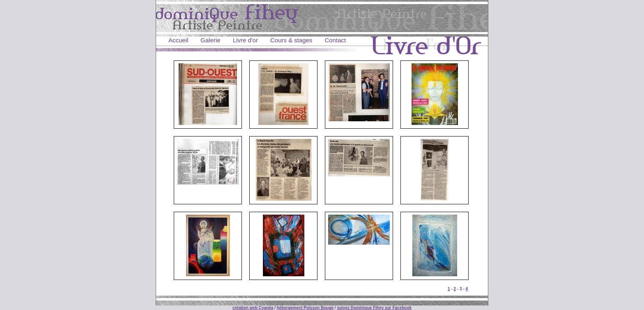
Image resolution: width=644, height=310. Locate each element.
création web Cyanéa (253, 308)
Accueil (178, 40)
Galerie (210, 40)
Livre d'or (245, 40)
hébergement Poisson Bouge (305, 308)
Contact (336, 40)
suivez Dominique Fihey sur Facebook (374, 308)
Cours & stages (291, 40)
